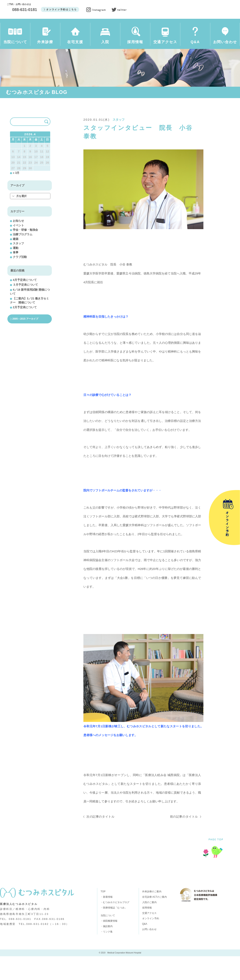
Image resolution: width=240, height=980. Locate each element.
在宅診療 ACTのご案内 (154, 921)
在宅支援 (75, 37)
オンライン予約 (151, 942)
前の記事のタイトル (184, 840)
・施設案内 (107, 950)
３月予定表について (25, 309)
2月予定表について (25, 331)
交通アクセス (165, 37)
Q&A (195, 37)
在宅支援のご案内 (83, 891)
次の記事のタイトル (100, 840)
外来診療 (45, 37)
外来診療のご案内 (45, 891)
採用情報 (135, 37)
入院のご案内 (119, 891)
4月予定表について (25, 304)
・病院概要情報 (109, 945)
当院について (15, 37)
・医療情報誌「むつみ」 (114, 931)
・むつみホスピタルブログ (115, 926)
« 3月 (16, 197)
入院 (105, 37)
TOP (103, 915)
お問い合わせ (225, 37)
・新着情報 (107, 921)
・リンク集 (107, 955)
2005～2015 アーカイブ (25, 343)
